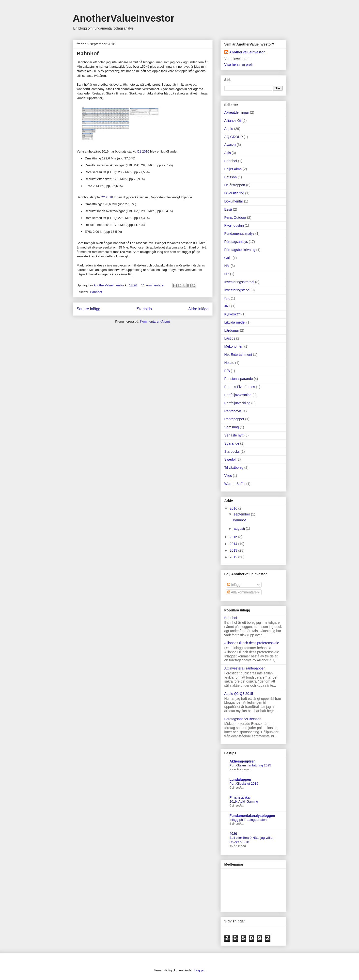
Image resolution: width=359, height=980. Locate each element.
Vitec (228, 476)
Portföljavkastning (238, 395)
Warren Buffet (235, 484)
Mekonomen (234, 346)
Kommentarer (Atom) (155, 321)
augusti (240, 529)
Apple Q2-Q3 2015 (239, 694)
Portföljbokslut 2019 (244, 784)
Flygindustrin (234, 225)
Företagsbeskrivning (240, 250)
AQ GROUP (234, 137)
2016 (234, 508)
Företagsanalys (236, 242)
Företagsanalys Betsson (243, 719)
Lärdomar (232, 330)
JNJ (227, 306)
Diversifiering (234, 193)
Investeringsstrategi (239, 282)
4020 (233, 834)
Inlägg (234, 585)
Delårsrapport (235, 185)
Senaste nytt (234, 435)
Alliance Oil (233, 121)
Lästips (230, 338)
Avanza (230, 145)
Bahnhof (88, 54)
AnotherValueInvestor (124, 18)
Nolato (229, 363)
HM (227, 266)
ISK (227, 298)
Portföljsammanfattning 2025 (250, 765)
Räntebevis (233, 411)
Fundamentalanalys (239, 233)
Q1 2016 (143, 151)
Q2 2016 (107, 197)
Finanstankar (240, 797)
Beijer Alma (233, 169)
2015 (234, 537)
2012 (234, 557)
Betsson (231, 177)
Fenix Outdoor (235, 218)
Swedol (230, 459)
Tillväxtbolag (234, 467)
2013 (234, 550)
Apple (229, 129)
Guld (228, 258)
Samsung (232, 427)
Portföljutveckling (237, 403)
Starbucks (232, 451)
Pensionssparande (239, 379)
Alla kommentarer (243, 592)
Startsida (144, 309)
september (242, 514)
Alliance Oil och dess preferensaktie (252, 643)
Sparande (232, 443)
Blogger (199, 970)
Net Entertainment (238, 355)
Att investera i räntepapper (245, 668)
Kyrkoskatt (232, 314)
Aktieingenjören (243, 761)
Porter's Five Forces (240, 387)
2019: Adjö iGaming (244, 801)
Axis (228, 153)
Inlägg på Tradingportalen (248, 820)
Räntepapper (234, 419)
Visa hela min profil (239, 64)
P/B (227, 371)
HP (227, 274)
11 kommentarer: (154, 285)
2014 (234, 544)
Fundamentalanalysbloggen (252, 816)
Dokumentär (234, 201)
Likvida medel (235, 322)
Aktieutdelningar (237, 112)
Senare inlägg (89, 309)
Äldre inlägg (198, 309)
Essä (228, 209)
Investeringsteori (237, 290)
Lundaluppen (240, 779)
